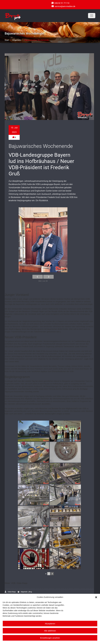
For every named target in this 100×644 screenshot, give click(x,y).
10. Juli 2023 (14, 130)
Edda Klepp (10, 592)
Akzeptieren (50, 624)
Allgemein (17, 40)
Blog (30, 592)
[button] (96, 597)
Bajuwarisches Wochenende (37, 40)
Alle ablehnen (50, 631)
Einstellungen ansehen (50, 638)
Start (7, 40)
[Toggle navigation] (92, 16)
